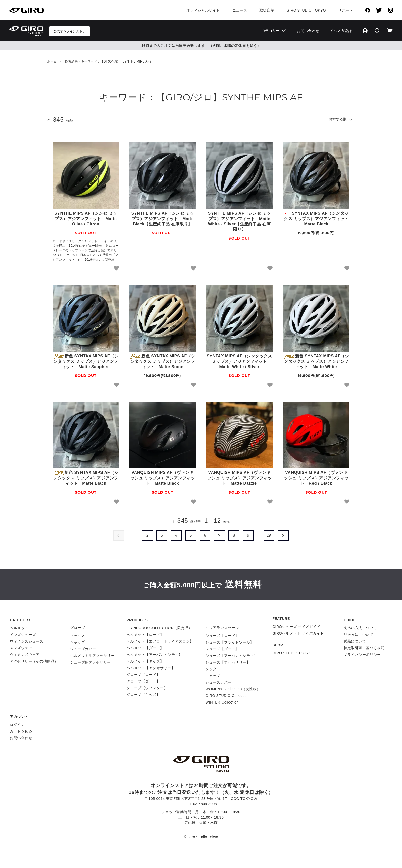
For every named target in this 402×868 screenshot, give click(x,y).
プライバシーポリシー (362, 655)
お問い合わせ (308, 31)
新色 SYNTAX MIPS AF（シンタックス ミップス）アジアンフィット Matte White (316, 361)
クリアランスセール (222, 628)
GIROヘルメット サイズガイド (298, 633)
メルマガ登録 (341, 31)
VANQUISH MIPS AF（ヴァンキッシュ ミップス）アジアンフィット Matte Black (163, 478)
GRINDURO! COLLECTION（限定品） (159, 628)
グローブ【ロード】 (143, 675)
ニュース (240, 10)
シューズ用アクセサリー (91, 662)
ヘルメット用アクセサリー (92, 656)
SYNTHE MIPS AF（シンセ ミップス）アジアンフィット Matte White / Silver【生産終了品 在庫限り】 (240, 221)
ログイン (17, 725)
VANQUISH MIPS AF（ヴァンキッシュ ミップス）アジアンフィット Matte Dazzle (239, 478)
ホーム (52, 61)
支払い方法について (360, 628)
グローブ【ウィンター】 (147, 688)
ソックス (77, 636)
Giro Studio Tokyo (306, 10)
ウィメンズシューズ (27, 641)
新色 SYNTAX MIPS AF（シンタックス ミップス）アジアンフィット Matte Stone (162, 361)
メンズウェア (21, 648)
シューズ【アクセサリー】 (228, 662)
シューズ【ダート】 (222, 649)
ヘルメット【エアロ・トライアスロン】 (160, 641)
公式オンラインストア (70, 31)
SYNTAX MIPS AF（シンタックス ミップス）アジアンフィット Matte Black (317, 219)
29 (269, 535)
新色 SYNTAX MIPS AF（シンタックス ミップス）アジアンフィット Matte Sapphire (86, 361)
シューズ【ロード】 (222, 636)
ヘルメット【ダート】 (145, 648)
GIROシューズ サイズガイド (296, 627)
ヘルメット (19, 628)
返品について (355, 641)
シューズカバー (83, 649)
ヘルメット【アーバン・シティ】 (155, 655)
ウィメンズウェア (25, 655)
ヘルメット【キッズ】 (145, 661)
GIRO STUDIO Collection (227, 696)
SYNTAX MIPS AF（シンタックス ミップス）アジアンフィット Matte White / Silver (239, 361)
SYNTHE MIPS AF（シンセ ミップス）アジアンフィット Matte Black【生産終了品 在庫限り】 (163, 219)
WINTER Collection (222, 702)
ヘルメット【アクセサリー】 (151, 668)
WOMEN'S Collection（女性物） (233, 689)
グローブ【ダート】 (143, 681)
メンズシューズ (23, 635)
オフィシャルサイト (203, 10)
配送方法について (358, 635)
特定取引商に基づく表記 (364, 648)
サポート (346, 10)
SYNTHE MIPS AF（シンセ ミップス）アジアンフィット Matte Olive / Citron (86, 219)
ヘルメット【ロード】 (145, 635)
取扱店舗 (267, 10)
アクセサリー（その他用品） (34, 661)
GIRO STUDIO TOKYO (292, 653)
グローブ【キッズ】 (143, 695)
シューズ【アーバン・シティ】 (231, 656)
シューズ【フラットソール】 (230, 642)
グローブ (77, 628)
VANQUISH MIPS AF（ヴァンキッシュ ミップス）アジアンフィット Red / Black (316, 478)
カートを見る (21, 731)
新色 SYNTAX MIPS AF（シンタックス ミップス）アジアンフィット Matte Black (86, 478)
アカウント (19, 717)
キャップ (77, 642)
